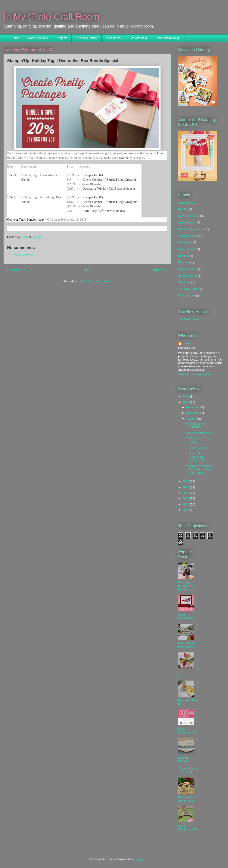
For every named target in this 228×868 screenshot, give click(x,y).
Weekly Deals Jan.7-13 (189, 770)
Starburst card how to (199, 433)
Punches (184, 262)
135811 (12, 175)
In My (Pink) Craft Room (52, 17)
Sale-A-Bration (188, 269)
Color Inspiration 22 (187, 616)
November (193, 413)
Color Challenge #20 (188, 828)
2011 (186, 487)
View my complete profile (194, 374)
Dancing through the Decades (186, 586)
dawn (186, 343)
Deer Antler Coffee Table (186, 799)
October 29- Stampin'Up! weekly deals (195, 457)
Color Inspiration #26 (188, 731)
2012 (186, 481)
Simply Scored (188, 276)
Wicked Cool (186, 295)
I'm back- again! (195, 448)
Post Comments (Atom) (96, 281)
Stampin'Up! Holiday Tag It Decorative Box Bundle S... (198, 469)
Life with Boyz (139, 38)
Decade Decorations (191, 229)
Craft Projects (187, 222)
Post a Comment (24, 255)
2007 (186, 510)
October (192, 419)
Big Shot (184, 209)
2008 (186, 504)
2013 (186, 402)
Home (16, 38)
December (193, 407)
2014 (186, 396)
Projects (62, 38)
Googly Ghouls (188, 236)
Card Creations (38, 38)
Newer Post (16, 270)
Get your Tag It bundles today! (26, 220)
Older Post (159, 270)
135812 (12, 197)
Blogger (139, 859)
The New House (87, 38)
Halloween (185, 242)
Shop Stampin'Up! (168, 38)
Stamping (184, 282)
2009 (186, 498)
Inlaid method (187, 249)
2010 (186, 493)
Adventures (113, 38)
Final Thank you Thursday (196, 425)
